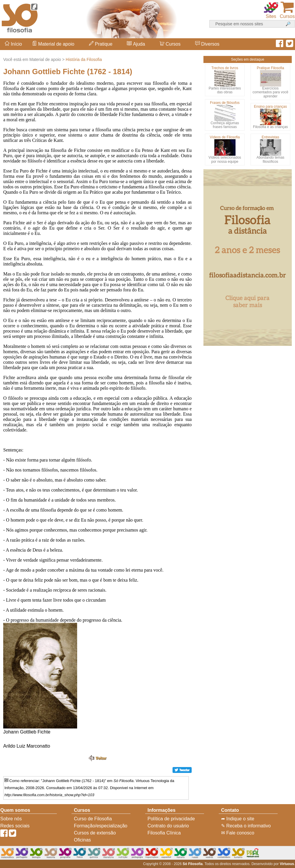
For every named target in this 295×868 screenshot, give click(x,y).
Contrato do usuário (168, 826)
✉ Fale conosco (238, 833)
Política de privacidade (171, 819)
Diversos (207, 44)
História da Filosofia (84, 59)
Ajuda (136, 44)
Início (13, 44)
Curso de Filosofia (93, 819)
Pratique (101, 44)
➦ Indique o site (238, 819)
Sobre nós (11, 819)
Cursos (170, 44)
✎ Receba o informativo (246, 826)
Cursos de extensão (95, 833)
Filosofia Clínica (164, 833)
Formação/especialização (101, 826)
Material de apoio (53, 44)
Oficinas (82, 840)
